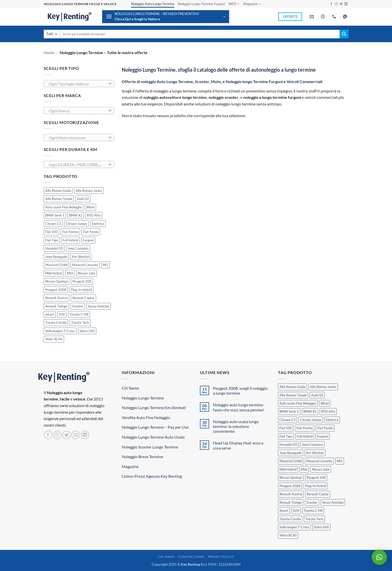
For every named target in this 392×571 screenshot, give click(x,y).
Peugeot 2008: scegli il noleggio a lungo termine (240, 391)
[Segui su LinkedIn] (346, 4)
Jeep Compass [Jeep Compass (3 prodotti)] (78, 248)
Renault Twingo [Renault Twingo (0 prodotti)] (56, 306)
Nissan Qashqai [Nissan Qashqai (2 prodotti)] (57, 281)
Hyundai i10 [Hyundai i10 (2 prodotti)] (54, 248)
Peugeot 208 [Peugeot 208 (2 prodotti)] (82, 281)
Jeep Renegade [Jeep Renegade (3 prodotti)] (56, 257)
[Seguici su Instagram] (336, 4)
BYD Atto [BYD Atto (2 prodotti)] (94, 215)
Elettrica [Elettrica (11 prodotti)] (98, 224)
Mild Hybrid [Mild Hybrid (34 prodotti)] (54, 273)
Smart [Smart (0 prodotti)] (50, 314)
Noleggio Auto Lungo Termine (153, 4)
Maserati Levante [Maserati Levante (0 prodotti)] (85, 265)
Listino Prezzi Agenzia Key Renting (152, 476)
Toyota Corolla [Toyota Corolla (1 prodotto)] (56, 322)
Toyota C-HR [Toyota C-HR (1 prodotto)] (79, 314)
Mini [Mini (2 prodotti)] (70, 273)
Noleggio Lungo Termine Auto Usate (153, 437)
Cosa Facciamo (191, 557)
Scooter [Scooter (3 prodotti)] (78, 306)
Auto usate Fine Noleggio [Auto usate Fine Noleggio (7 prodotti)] (64, 207)
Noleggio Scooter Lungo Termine (150, 447)
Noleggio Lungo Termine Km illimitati (154, 407)
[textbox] (77, 84)
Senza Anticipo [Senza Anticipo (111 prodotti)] (99, 306)
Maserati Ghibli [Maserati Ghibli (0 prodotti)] (56, 265)
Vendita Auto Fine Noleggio (146, 417)
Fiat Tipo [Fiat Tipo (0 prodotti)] (52, 240)
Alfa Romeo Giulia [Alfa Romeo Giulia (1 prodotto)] (58, 191)
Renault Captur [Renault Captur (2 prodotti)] (83, 298)
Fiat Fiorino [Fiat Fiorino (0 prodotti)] (70, 232)
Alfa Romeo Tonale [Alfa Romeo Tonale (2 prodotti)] (59, 199)
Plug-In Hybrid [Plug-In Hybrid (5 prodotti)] (81, 290)
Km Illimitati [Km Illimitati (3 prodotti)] (81, 257)
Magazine (252, 4)
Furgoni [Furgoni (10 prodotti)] (88, 240)
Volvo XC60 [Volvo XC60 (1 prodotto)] (54, 339)
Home (49, 52)
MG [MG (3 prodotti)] (105, 265)
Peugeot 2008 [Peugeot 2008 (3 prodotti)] (56, 290)
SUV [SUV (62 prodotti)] (62, 314)
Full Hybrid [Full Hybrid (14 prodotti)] (70, 240)
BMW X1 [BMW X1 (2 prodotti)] (76, 215)
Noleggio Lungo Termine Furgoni (201, 4)
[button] (166, 17)
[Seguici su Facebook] (331, 4)
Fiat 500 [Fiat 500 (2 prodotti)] (51, 232)
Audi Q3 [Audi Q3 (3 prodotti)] (83, 199)
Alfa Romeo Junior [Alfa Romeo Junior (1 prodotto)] (89, 191)
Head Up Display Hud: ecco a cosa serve (238, 445)
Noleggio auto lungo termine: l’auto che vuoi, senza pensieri (238, 407)
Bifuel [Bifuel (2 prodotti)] (90, 207)
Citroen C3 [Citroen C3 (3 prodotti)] (53, 224)
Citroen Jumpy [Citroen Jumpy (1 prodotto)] (76, 224)
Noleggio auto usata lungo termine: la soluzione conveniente (236, 426)
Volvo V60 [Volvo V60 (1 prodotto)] (87, 331)
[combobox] (79, 84)
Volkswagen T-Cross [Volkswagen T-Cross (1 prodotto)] (60, 331)
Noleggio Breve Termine (142, 457)
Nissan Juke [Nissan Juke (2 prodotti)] (87, 273)
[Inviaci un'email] (76, 435)
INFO (234, 4)
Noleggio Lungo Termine (143, 398)
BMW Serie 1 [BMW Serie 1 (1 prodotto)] (55, 215)
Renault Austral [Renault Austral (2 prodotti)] (57, 298)
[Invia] (344, 34)
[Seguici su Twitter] (341, 4)
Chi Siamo (130, 388)
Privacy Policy (221, 557)
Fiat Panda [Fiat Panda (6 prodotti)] (91, 232)
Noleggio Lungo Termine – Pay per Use (155, 427)
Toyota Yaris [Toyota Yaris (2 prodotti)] (80, 322)
